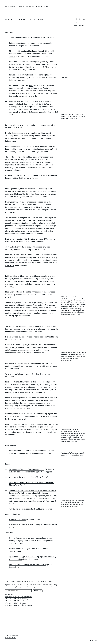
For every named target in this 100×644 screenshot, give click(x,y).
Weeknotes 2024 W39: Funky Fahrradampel (19, 605)
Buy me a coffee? (11, 638)
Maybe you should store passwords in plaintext (27, 565)
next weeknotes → (80, 25)
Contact (45, 6)
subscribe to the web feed (44, 587)
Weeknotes (14, 6)
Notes (40, 6)
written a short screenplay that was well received (24, 432)
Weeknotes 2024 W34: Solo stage (16, 603)
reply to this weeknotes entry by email (22, 581)
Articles (34, 6)
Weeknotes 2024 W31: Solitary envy (17, 599)
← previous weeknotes (79, 23)
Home (7, 6)
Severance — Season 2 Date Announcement (27, 469)
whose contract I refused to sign (33, 162)
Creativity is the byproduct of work (22, 477)
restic (31, 85)
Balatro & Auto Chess (18, 520)
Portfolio (28, 6)
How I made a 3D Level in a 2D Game (24, 525)
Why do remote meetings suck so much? (25, 549)
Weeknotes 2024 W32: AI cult (14, 601)
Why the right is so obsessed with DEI (24, 509)
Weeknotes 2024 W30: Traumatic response (19, 597)
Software (21, 6)
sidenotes (41, 75)
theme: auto (94, 640)
